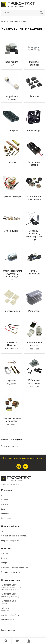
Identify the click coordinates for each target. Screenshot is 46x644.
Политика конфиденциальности (15, 567)
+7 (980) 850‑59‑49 (9, 601)
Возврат (5, 563)
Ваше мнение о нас (9, 620)
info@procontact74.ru (10, 615)
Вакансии (5, 514)
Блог (3, 509)
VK (2, 531)
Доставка (5, 553)
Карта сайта (6, 518)
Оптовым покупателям (11, 572)
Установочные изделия (18, 22)
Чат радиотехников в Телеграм (14, 536)
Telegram (4, 604)
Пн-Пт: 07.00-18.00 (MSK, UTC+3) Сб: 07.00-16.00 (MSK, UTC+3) (11, 589)
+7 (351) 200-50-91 (9, 585)
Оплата (4, 558)
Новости (5, 504)
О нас (4, 495)
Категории (5, 22)
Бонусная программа (10, 541)
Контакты (5, 500)
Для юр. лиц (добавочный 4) (10, 597)
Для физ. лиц (5, 611)
